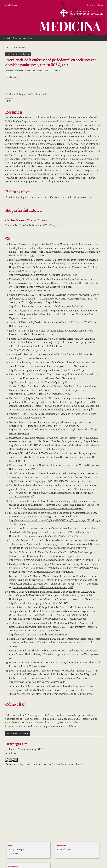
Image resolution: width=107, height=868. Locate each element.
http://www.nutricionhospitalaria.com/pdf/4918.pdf (48, 572)
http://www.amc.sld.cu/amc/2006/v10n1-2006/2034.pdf (54, 536)
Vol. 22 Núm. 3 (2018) (15, 47)
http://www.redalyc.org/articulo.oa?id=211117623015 (62, 548)
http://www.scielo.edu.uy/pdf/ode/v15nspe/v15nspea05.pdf (43, 587)
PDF (9, 101)
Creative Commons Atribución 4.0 (70, 764)
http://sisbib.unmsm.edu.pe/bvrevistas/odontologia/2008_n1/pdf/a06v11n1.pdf (53, 410)
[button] (29, 38)
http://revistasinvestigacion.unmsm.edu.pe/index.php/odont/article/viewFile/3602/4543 (54, 560)
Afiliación (11, 77)
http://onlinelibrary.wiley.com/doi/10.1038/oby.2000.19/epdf (57, 619)
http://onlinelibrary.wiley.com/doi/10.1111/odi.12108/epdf (65, 694)
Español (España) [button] (10, 5)
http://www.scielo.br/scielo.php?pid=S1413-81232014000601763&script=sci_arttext (51, 481)
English (15, 853)
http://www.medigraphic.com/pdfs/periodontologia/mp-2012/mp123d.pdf (47, 370)
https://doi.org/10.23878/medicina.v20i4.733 (30, 94)
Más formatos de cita (17, 734)
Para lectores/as (67, 849)
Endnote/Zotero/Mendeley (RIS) (26, 749)
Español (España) (19, 849)
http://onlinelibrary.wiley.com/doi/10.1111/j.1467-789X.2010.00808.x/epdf (46, 306)
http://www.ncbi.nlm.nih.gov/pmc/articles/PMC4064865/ (54, 509)
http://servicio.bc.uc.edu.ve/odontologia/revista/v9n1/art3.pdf (40, 394)
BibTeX (13, 754)
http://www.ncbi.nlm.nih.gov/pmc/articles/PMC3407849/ (38, 603)
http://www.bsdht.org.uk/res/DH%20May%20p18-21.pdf (38, 382)
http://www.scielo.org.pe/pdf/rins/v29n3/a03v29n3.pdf (37, 682)
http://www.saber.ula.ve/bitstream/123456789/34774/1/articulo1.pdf (43, 275)
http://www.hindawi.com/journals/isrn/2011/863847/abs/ (38, 634)
